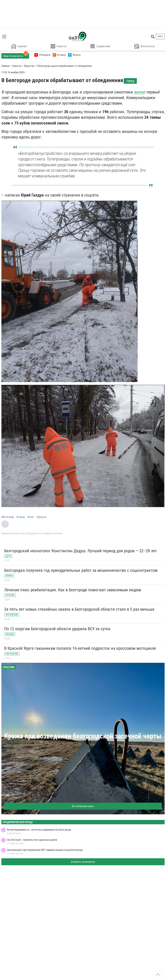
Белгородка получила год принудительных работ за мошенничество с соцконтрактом (81, 570)
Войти (160, 36)
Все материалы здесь (83, 806)
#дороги (41, 517)
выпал (140, 92)
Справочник (100, 46)
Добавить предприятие (83, 862)
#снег (31, 517)
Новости (59, 46)
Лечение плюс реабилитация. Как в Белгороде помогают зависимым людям (73, 590)
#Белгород (8, 517)
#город (21, 517)
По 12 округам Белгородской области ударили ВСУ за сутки (57, 629)
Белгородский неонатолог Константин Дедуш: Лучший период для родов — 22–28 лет (81, 551)
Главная (19, 46)
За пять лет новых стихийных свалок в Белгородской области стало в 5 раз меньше (79, 609)
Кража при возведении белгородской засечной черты (83, 736)
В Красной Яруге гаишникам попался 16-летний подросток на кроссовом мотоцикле (80, 648)
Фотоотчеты (145, 46)
